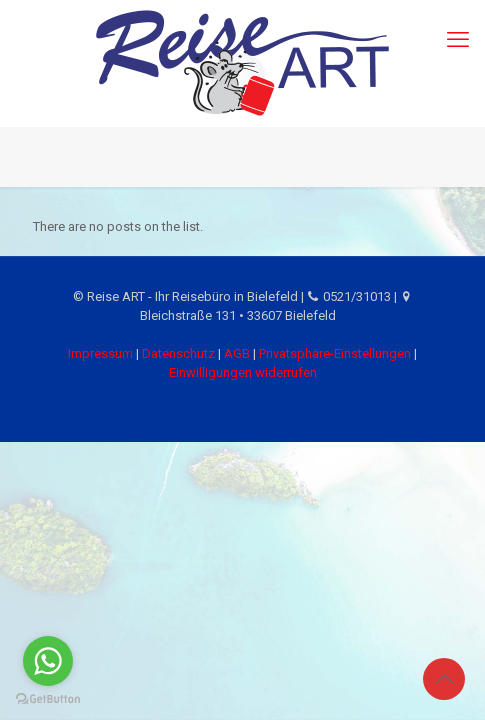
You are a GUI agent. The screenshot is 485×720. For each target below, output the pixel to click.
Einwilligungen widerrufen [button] (243, 372)
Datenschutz (178, 353)
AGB (237, 353)
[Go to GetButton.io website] (48, 699)
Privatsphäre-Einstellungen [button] (335, 353)
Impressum (100, 353)
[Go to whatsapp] (48, 661)
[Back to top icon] (444, 679)
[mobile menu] (458, 40)
